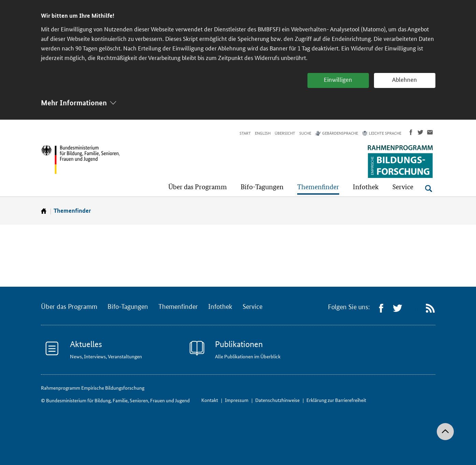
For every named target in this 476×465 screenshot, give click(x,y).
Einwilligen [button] (338, 80)
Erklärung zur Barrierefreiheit (336, 400)
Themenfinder (72, 211)
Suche (305, 133)
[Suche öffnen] (429, 189)
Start (245, 133)
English (263, 133)
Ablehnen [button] (405, 80)
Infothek (220, 307)
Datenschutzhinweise (277, 400)
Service (253, 307)
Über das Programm (69, 307)
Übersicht (285, 133)
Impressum (237, 400)
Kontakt (210, 400)
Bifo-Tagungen (128, 307)
